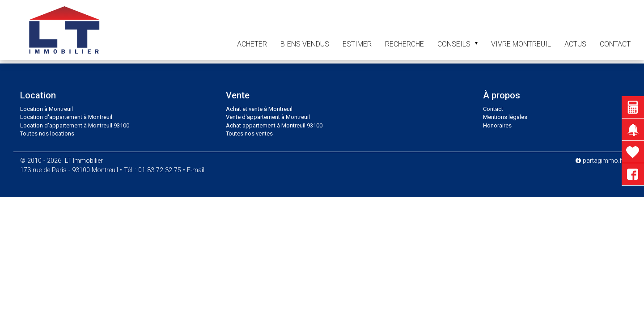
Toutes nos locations (47, 133)
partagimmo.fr (600, 161)
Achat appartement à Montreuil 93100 (274, 125)
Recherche (405, 44)
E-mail (196, 170)
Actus (575, 44)
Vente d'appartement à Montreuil (268, 117)
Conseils (458, 44)
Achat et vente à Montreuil (259, 109)
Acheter (252, 44)
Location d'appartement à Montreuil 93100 (75, 125)
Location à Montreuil (47, 109)
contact (615, 44)
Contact (493, 109)
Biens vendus (305, 44)
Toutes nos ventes (249, 133)
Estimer (357, 44)
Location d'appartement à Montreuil (66, 117)
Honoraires (497, 125)
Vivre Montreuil (521, 44)
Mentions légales (505, 117)
